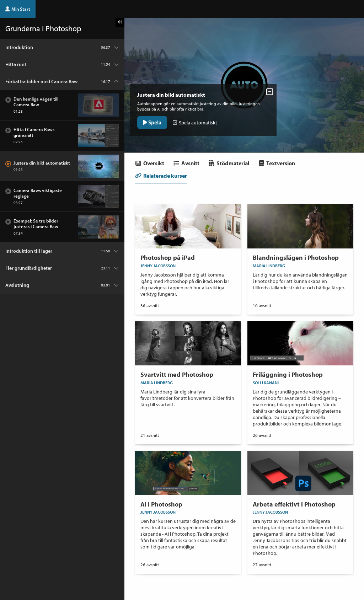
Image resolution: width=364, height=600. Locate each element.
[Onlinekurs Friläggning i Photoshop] (300, 377)
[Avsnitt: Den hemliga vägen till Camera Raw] (62, 105)
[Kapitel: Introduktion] (62, 47)
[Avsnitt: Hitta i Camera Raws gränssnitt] (62, 136)
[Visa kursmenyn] (120, 22)
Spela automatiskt (196, 121)
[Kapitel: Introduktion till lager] (62, 251)
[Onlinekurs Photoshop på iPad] (188, 253)
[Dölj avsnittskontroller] (267, 90)
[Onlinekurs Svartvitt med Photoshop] (188, 367)
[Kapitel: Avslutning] (62, 285)
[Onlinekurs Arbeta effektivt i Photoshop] (300, 506)
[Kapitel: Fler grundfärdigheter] (62, 268)
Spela (154, 121)
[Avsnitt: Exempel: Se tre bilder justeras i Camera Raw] (62, 227)
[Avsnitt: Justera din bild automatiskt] (62, 166)
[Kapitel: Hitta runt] (62, 64)
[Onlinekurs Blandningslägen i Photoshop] (300, 250)
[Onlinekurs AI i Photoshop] (188, 503)
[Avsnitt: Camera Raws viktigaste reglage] (62, 197)
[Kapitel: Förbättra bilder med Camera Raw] (62, 81)
